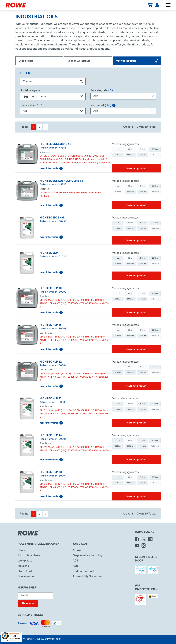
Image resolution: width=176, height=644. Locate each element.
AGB (76, 561)
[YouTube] (137, 546)
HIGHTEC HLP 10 (51, 288)
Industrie (23, 566)
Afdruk (77, 550)
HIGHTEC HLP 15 (51, 325)
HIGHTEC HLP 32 (51, 399)
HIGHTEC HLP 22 (51, 362)
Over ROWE (25, 571)
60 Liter (118, 155)
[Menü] (20, 633)
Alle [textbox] (96, 96)
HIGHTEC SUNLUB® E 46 (55, 144)
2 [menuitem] (40, 127)
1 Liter (118, 223)
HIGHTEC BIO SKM (52, 218)
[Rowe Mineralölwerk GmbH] (16, 5)
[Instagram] (144, 546)
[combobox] (53, 96)
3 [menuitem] (46, 127)
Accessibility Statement (88, 577)
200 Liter (130, 155)
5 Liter (143, 223)
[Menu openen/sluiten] (168, 5)
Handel (22, 550)
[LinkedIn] (150, 539)
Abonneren (28, 603)
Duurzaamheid (27, 577)
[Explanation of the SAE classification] (114, 105)
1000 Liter (143, 155)
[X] (144, 539)
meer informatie (51, 168)
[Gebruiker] (157, 5)
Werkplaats (25, 561)
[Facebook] (137, 539)
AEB (75, 566)
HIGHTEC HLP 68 (51, 472)
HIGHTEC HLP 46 (51, 435)
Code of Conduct (84, 571)
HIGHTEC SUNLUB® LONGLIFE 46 (61, 181)
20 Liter (155, 149)
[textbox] (53, 96)
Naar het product (136, 168)
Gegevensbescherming (87, 556)
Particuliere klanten (30, 556)
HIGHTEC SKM (49, 253)
